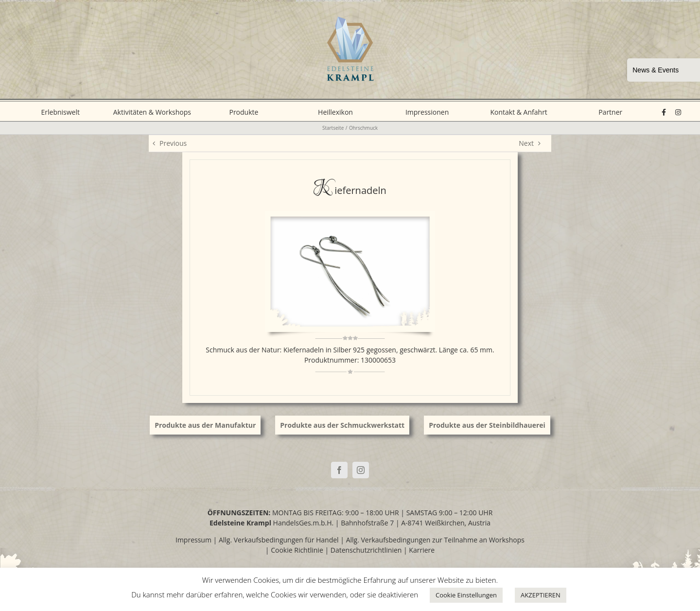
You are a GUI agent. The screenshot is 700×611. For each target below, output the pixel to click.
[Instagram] (361, 470)
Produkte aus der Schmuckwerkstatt (342, 425)
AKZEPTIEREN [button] (541, 595)
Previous (173, 143)
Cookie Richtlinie (297, 550)
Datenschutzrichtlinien (366, 550)
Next (526, 143)
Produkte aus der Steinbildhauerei (487, 425)
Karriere (422, 550)
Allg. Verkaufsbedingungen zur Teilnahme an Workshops (435, 540)
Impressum (193, 540)
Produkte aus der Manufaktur (205, 425)
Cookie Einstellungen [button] (466, 595)
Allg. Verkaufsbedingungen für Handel (279, 540)
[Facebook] (339, 470)
